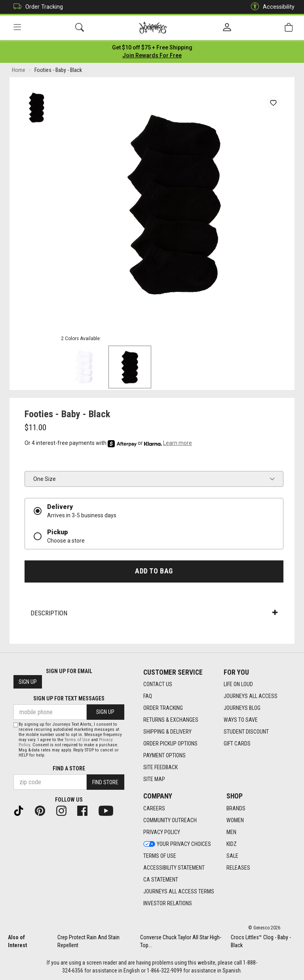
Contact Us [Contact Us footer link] (158, 684)
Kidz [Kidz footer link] (232, 844)
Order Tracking (36, 7)
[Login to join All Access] (152, 47)
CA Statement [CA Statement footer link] (161, 880)
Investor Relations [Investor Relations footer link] (168, 903)
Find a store (69, 768)
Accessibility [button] (271, 7)
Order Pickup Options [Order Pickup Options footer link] (170, 744)
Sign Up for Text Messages (69, 698)
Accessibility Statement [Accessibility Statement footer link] (174, 868)
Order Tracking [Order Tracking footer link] (163, 708)
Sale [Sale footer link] (232, 856)
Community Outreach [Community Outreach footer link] (170, 820)
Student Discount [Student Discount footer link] (246, 732)
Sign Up (28, 682)
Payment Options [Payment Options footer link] (164, 755)
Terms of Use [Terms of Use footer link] (160, 856)
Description (154, 613)
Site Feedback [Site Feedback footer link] (161, 767)
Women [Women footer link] (235, 820)
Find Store (105, 782)
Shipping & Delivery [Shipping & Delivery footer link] (167, 732)
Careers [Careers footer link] (154, 808)
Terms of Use (77, 740)
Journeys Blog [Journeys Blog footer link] (242, 708)
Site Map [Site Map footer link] (154, 779)
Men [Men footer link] (231, 832)
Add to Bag (154, 571)
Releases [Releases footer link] (238, 868)
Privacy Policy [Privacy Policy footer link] (162, 832)
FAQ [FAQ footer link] (148, 696)
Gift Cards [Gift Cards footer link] (237, 744)
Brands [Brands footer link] (236, 808)
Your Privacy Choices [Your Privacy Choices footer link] (177, 844)
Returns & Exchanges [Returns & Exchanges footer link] (171, 720)
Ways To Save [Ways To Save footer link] (241, 720)
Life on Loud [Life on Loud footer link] (238, 684)
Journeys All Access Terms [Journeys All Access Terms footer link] (179, 891)
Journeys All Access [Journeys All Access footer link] (251, 696)
